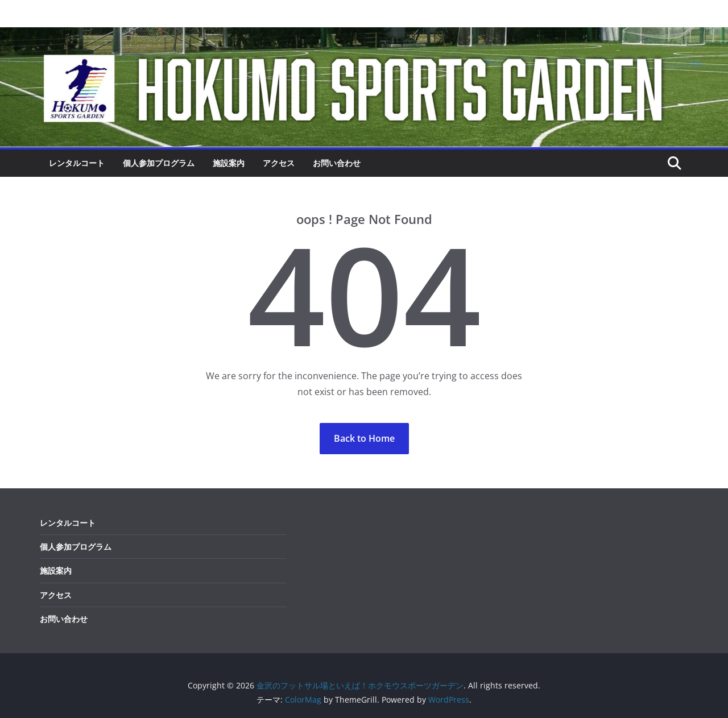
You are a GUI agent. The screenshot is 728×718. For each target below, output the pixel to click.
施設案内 (229, 163)
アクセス (279, 163)
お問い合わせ (337, 163)
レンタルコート (77, 163)
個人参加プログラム (159, 163)
